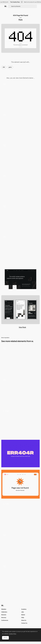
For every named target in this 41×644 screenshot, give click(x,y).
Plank (21, 20)
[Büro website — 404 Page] (20, 360)
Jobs (23, 612)
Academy (24, 609)
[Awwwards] (6, 6)
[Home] (20, 249)
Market (23, 615)
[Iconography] (20, 96)
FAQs (23, 617)
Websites (4, 609)
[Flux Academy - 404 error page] (20, 454)
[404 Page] (20, 391)
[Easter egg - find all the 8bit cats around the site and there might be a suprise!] (20, 127)
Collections (4, 612)
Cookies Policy (12, 634)
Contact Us (24, 623)
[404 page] (20, 578)
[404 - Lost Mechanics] (20, 547)
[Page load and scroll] (20, 188)
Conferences (5, 620)
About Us (24, 620)
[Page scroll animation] (20, 157)
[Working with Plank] (20, 218)
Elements (4, 615)
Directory (4, 617)
